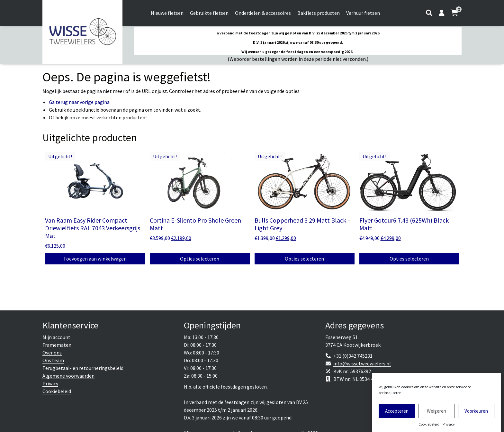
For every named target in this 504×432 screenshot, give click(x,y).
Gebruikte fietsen (209, 13)
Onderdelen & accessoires (263, 13)
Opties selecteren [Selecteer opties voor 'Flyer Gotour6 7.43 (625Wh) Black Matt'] (409, 259)
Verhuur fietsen (363, 13)
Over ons (52, 353)
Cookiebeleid (429, 426)
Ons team (53, 360)
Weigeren (437, 413)
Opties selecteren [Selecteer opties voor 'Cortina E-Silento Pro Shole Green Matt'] (200, 259)
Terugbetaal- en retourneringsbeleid (83, 368)
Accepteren (397, 413)
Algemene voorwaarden (68, 376)
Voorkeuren (476, 413)
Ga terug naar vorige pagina (79, 102)
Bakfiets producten (319, 13)
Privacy (449, 426)
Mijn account (56, 337)
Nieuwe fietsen (167, 13)
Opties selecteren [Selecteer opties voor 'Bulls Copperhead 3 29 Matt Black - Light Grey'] (304, 259)
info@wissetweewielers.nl (362, 363)
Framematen (57, 345)
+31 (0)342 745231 (353, 356)
